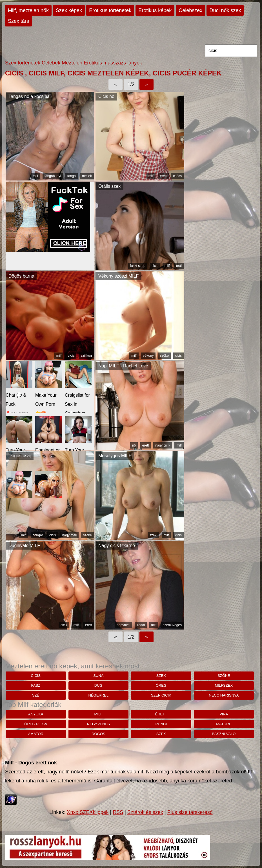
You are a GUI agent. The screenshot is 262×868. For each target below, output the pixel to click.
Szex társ (18, 21)
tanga (72, 176)
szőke (164, 356)
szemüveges (172, 625)
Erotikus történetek (110, 10)
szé (36, 695)
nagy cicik (163, 445)
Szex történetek (23, 63)
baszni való (224, 734)
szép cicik (161, 695)
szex (161, 676)
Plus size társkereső (190, 812)
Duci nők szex (225, 10)
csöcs (177, 176)
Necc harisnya (224, 695)
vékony (148, 356)
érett (163, 176)
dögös (98, 734)
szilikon (86, 356)
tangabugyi (53, 176)
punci (161, 724)
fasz (36, 685)
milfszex (224, 685)
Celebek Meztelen (62, 63)
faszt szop (138, 266)
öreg (161, 685)
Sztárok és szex (145, 812)
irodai (141, 625)
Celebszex (190, 10)
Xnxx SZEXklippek (88, 812)
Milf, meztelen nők (28, 10)
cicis (155, 266)
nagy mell (69, 535)
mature (224, 724)
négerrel (99, 695)
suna (98, 676)
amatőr (36, 734)
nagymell (123, 625)
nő (134, 445)
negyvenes (98, 724)
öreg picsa (36, 724)
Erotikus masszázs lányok (113, 63)
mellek (87, 176)
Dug (98, 685)
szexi (153, 535)
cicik (64, 625)
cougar (38, 535)
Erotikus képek (155, 10)
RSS (118, 812)
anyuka (36, 714)
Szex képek (69, 10)
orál (179, 266)
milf (36, 176)
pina (224, 714)
